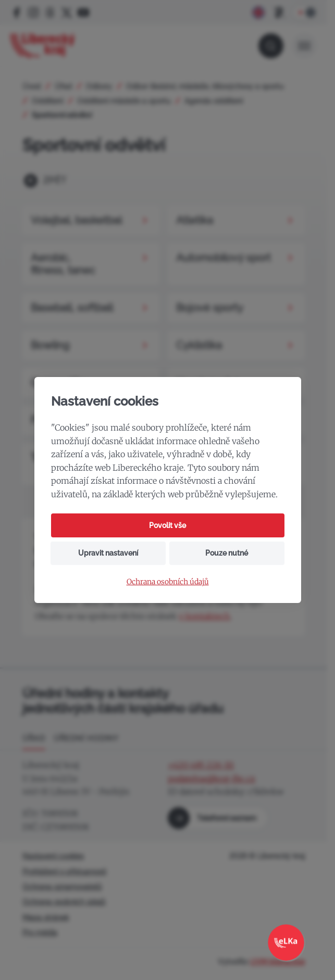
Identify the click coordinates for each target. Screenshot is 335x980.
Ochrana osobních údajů (168, 582)
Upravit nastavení (108, 553)
